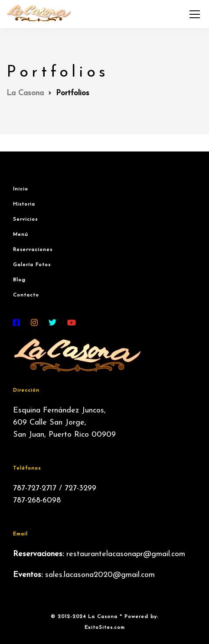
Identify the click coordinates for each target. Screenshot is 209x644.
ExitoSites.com (105, 628)
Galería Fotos (32, 265)
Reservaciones (33, 250)
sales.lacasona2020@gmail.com (100, 575)
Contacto (26, 295)
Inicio (21, 189)
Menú (21, 235)
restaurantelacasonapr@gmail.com (126, 554)
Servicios (25, 219)
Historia (24, 204)
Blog (19, 280)
